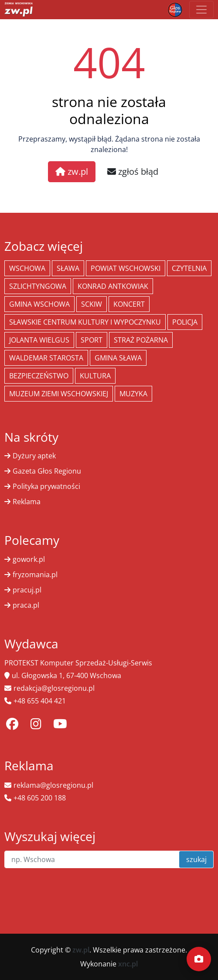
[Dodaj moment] (199, 959)
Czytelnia (189, 268)
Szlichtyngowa (38, 286)
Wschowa (27, 268)
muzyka (133, 394)
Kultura (95, 376)
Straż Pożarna (141, 340)
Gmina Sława (118, 358)
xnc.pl (128, 964)
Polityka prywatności (46, 486)
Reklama (27, 502)
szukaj (196, 859)
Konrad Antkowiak (113, 286)
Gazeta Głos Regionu (47, 471)
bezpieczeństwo (39, 376)
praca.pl (26, 605)
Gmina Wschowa (39, 304)
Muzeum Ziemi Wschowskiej (59, 394)
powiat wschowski (126, 268)
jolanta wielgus (39, 340)
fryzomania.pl (35, 575)
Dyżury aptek (34, 456)
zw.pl (72, 171)
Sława (68, 268)
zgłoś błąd (133, 171)
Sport (92, 340)
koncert (129, 304)
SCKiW (92, 304)
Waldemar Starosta (46, 358)
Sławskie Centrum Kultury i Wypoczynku (85, 322)
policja (185, 322)
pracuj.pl (27, 590)
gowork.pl (29, 559)
